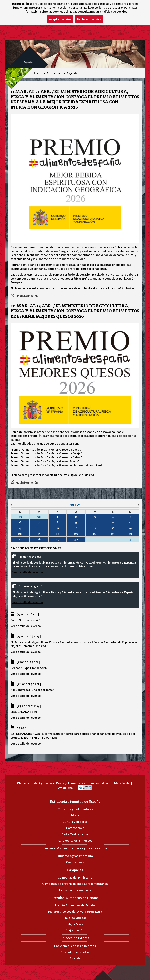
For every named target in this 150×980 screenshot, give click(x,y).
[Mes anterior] (20, 505)
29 (57, 539)
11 (113, 522)
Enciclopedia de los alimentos (75, 946)
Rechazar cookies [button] (89, 19)
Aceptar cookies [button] (60, 19)
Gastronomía (75, 828)
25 (113, 534)
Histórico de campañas (75, 890)
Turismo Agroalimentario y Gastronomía (75, 848)
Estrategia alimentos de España (75, 801)
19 (130, 528)
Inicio (38, 73)
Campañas (75, 870)
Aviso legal (66, 788)
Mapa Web (122, 783)
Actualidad (54, 73)
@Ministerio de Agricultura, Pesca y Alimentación (52, 783)
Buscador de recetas (75, 952)
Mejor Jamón (75, 930)
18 (113, 528)
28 (39, 539)
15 (58, 528)
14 (39, 528)
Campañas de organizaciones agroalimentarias (75, 884)
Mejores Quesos (75, 918)
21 (39, 534)
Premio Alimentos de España (75, 905)
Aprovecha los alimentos (75, 840)
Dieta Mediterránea (75, 834)
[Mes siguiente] (130, 505)
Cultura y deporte (75, 821)
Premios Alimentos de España (75, 898)
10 (95, 522)
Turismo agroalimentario (75, 809)
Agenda (75, 958)
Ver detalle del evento (28, 572)
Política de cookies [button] (114, 11)
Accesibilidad (101, 783)
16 (76, 528)
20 (20, 534)
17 (95, 528)
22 (57, 534)
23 (76, 534)
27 (20, 539)
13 (20, 528)
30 (76, 539)
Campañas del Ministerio (75, 877)
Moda (75, 815)
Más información (27, 296)
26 (130, 534)
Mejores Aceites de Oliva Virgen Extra (75, 911)
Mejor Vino (75, 924)
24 (95, 534)
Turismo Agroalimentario (75, 856)
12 (130, 522)
